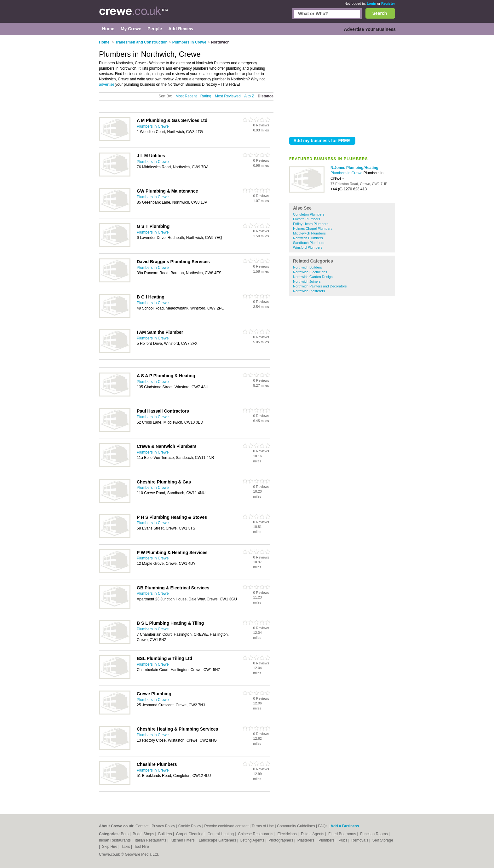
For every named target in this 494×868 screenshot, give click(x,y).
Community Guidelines (296, 826)
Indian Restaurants (115, 840)
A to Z (249, 96)
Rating (206, 96)
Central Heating (221, 834)
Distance (266, 96)
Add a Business (345, 826)
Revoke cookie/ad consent (226, 826)
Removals (360, 840)
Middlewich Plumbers (309, 233)
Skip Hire (110, 847)
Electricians (287, 834)
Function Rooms (374, 834)
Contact (142, 826)
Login (371, 3)
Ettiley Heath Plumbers (311, 224)
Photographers (281, 840)
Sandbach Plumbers (309, 243)
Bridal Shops (144, 834)
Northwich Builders (307, 267)
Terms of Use (263, 826)
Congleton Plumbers (309, 214)
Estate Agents (313, 834)
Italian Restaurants (151, 840)
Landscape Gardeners (218, 840)
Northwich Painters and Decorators (320, 286)
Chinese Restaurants (256, 834)
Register (388, 3)
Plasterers (306, 840)
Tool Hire (142, 847)
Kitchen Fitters (183, 840)
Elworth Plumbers (307, 219)
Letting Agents (253, 840)
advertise (107, 84)
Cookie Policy (190, 826)
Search (380, 13)
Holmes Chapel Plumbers (313, 229)
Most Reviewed (228, 96)
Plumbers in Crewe (347, 173)
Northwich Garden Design (313, 277)
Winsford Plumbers (308, 247)
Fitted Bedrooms (343, 834)
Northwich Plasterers (309, 291)
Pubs (344, 840)
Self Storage (383, 840)
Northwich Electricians (310, 272)
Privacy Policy (163, 826)
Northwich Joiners (307, 281)
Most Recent (186, 96)
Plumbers (327, 840)
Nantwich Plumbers (308, 238)
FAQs (323, 826)
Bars (125, 834)
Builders (166, 834)
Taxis (126, 847)
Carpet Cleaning (190, 834)
